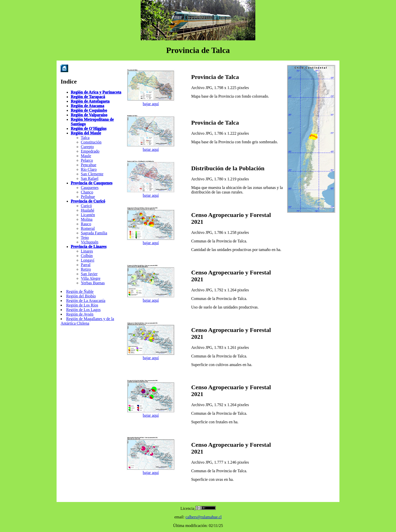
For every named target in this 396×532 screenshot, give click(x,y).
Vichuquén (90, 242)
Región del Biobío (81, 296)
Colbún (87, 256)
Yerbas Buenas (93, 283)
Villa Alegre (91, 278)
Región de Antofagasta (90, 101)
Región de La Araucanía (86, 301)
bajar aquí (151, 104)
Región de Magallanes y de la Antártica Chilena (87, 321)
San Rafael (90, 178)
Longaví (88, 260)
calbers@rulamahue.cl (203, 517)
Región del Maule (86, 133)
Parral (86, 265)
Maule (86, 156)
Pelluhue (88, 197)
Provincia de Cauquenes (92, 183)
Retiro (86, 269)
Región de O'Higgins (89, 129)
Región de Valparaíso (89, 115)
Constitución (91, 142)
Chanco (87, 192)
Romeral (88, 228)
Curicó (86, 206)
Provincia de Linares (89, 247)
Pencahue (89, 165)
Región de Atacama (87, 106)
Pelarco (87, 160)
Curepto (87, 147)
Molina (87, 219)
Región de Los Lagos (83, 310)
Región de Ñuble (80, 291)
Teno (85, 237)
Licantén (88, 215)
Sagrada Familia (94, 233)
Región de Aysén (80, 314)
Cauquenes (90, 188)
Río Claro (89, 169)
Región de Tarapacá (88, 97)
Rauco (86, 224)
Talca (85, 138)
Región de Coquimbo (89, 110)
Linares (87, 251)
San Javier (89, 274)
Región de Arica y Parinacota (96, 92)
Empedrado (90, 151)
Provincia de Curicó (88, 201)
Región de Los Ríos (82, 305)
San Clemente (92, 174)
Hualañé (88, 210)
